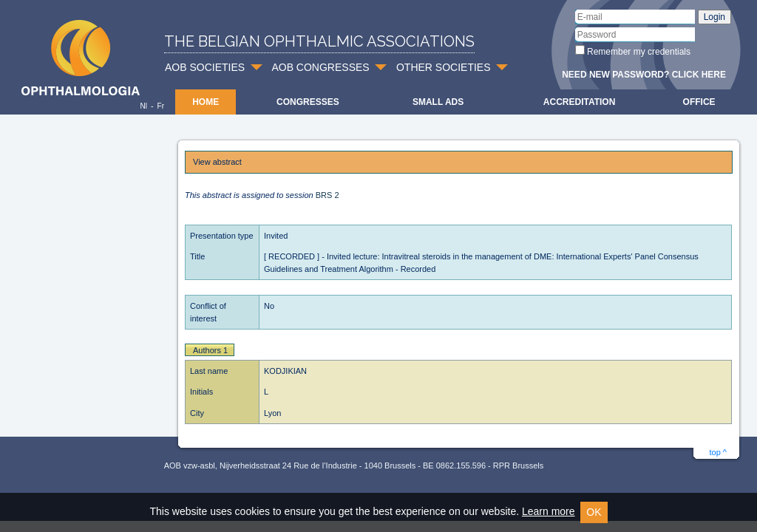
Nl (143, 106)
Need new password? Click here (644, 75)
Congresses (308, 102)
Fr (161, 106)
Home (206, 102)
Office (699, 102)
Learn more (549, 511)
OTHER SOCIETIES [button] (444, 67)
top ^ (718, 452)
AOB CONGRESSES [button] (320, 67)
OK (594, 512)
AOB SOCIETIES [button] (205, 67)
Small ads (438, 102)
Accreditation (580, 102)
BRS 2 (327, 195)
